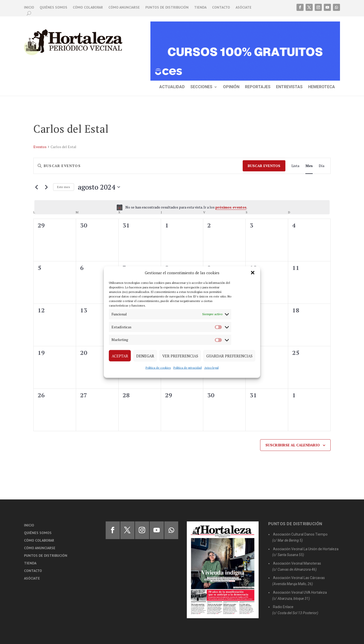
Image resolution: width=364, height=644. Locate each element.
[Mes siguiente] (46, 187)
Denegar (145, 356)
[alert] (182, 207)
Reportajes (258, 87)
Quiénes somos (53, 8)
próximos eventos (231, 207)
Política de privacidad (188, 368)
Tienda (200, 8)
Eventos (40, 147)
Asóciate (244, 8)
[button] (253, 273)
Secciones (201, 87)
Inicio (29, 8)
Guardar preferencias (229, 356)
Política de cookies (158, 368)
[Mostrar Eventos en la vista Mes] (309, 166)
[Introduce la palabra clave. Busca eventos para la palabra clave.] (138, 166)
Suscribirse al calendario (293, 445)
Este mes (64, 187)
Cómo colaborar (88, 8)
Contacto (221, 8)
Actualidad (172, 87)
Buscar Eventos (264, 166)
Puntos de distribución (167, 8)
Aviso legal (211, 368)
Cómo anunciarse (124, 8)
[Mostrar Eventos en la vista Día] (322, 166)
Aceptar (120, 356)
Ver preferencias (180, 356)
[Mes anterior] (36, 187)
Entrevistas (289, 87)
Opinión (231, 87)
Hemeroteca (322, 87)
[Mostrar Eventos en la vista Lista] (295, 166)
